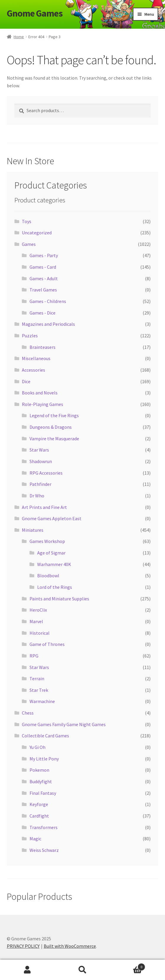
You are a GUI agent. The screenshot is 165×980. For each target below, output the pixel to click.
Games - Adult (44, 278)
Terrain (37, 678)
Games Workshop (47, 541)
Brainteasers (43, 347)
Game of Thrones (47, 644)
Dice (26, 381)
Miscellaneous (36, 358)
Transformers (44, 827)
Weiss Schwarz (44, 850)
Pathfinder (40, 484)
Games (29, 244)
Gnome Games (35, 13)
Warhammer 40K (54, 564)
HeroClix (38, 610)
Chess (28, 713)
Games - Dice (43, 313)
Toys (27, 221)
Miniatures (33, 530)
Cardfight (39, 816)
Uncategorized (37, 233)
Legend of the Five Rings (54, 415)
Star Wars (39, 450)
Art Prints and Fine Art (44, 507)
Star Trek (39, 690)
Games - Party (44, 255)
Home (19, 37)
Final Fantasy (43, 793)
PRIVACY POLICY (23, 946)
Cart (128, 966)
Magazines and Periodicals (48, 324)
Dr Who (37, 496)
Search (82, 970)
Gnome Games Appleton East (52, 518)
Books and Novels (40, 393)
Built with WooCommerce (70, 946)
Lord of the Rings (55, 587)
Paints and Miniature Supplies (59, 599)
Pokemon (39, 770)
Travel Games (43, 290)
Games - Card (43, 267)
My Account (27, 970)
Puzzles (30, 336)
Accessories (34, 370)
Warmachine (42, 701)
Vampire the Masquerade (54, 439)
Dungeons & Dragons (51, 427)
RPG (34, 656)
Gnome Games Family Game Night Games (64, 724)
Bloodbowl (48, 576)
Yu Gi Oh (37, 747)
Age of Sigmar (51, 553)
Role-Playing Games (43, 404)
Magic (35, 839)
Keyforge (39, 804)
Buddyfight (41, 781)
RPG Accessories (46, 473)
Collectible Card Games (45, 736)
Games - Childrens (48, 301)
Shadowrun (41, 461)
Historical (40, 633)
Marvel (36, 621)
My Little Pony (44, 759)
